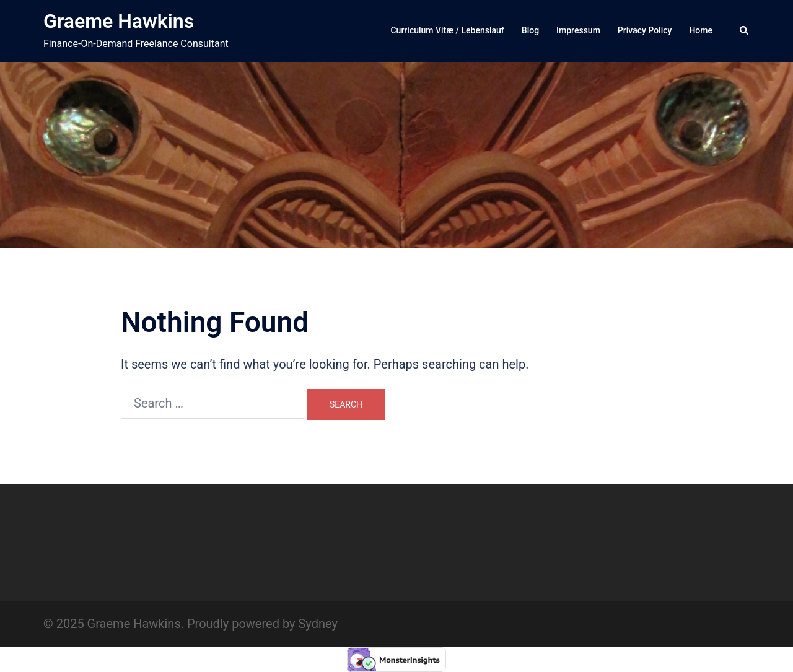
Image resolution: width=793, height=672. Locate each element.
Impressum (578, 30)
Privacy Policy (645, 30)
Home (701, 30)
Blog (530, 30)
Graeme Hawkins (119, 21)
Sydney (318, 624)
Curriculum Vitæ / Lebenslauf (447, 30)
